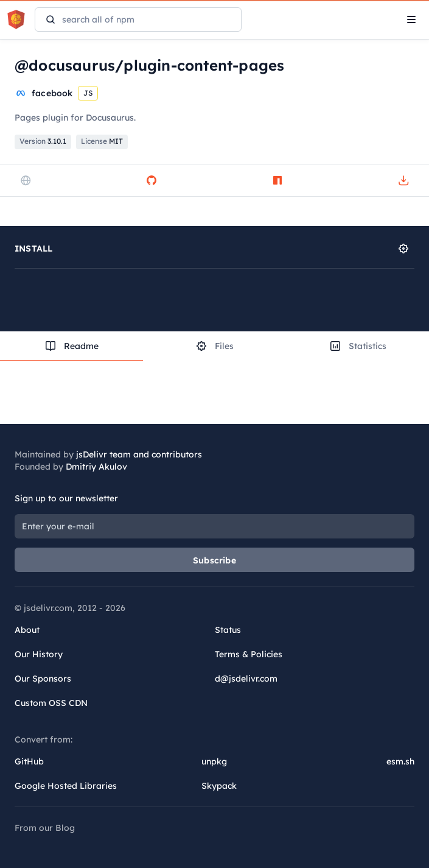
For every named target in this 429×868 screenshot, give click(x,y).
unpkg (214, 761)
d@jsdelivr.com (246, 679)
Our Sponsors (43, 679)
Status (228, 630)
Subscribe (214, 560)
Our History (39, 654)
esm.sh (400, 761)
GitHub (29, 761)
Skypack (219, 786)
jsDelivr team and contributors (139, 454)
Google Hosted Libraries (66, 786)
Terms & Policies (249, 654)
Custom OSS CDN (51, 703)
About (27, 630)
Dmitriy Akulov (96, 467)
